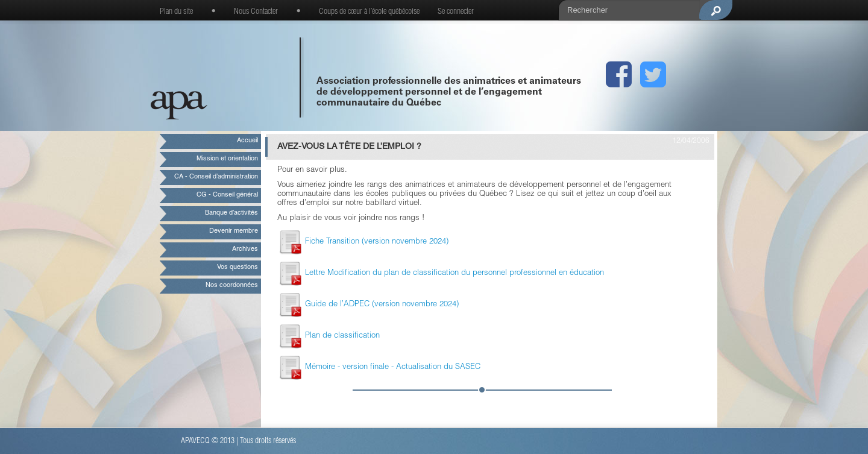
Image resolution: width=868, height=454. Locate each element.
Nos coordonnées (232, 285)
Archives (245, 249)
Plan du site (176, 12)
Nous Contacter (256, 12)
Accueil (247, 141)
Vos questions (237, 267)
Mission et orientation (227, 159)
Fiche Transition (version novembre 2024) (363, 242)
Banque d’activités (231, 213)
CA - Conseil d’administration (216, 177)
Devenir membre (234, 231)
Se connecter (456, 12)
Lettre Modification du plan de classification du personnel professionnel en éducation (441, 273)
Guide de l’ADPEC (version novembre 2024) (368, 305)
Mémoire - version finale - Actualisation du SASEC (379, 367)
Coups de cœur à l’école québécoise (369, 12)
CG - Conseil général (227, 195)
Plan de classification (329, 336)
